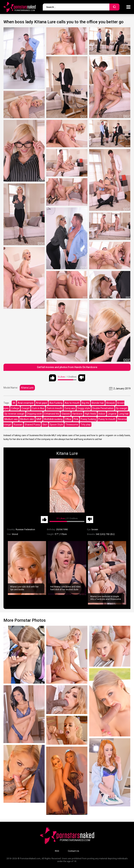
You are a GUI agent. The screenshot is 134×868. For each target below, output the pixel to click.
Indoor (102, 414)
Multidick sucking (53, 419)
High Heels (90, 414)
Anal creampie (26, 403)
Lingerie (112, 414)
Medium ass (11, 419)
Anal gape (42, 403)
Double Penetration (103, 408)
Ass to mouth (72, 403)
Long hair (124, 414)
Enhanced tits (52, 414)
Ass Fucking (56, 403)
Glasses (66, 414)
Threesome (72, 425)
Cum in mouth (54, 408)
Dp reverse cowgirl (14, 414)
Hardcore (77, 414)
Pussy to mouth (107, 419)
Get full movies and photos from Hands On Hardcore (67, 367)
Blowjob (111, 403)
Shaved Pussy (32, 425)
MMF (39, 419)
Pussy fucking (88, 419)
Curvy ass (70, 408)
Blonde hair (98, 403)
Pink (76, 419)
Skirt (45, 425)
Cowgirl (26, 408)
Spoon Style (56, 425)
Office (68, 419)
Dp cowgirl (122, 408)
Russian (18, 425)
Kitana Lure (27, 388)
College (15, 408)
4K (14, 403)
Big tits (86, 403)
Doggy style (84, 408)
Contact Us (73, 851)
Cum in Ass (38, 408)
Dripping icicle (34, 414)
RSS (57, 851)
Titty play (85, 425)
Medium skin (27, 419)
